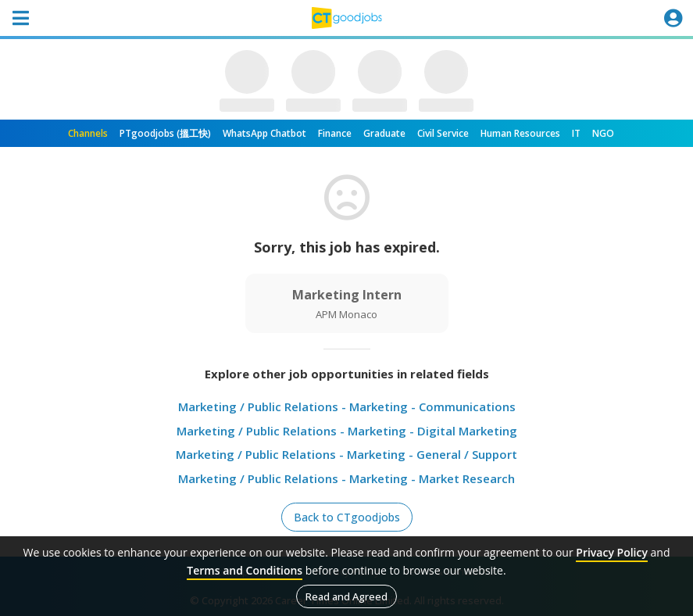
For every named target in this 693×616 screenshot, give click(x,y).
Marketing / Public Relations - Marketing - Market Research (346, 478)
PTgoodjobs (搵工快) (165, 133)
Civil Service (443, 133)
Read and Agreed (346, 596)
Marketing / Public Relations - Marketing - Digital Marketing (347, 431)
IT (576, 133)
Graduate (384, 133)
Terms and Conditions (245, 570)
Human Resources (520, 133)
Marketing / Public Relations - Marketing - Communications (347, 406)
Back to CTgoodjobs (347, 517)
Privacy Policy (612, 552)
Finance (335, 133)
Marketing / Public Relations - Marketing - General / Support (346, 454)
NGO (603, 133)
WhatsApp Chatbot (264, 133)
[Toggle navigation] (20, 18)
